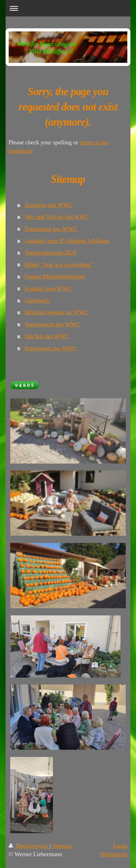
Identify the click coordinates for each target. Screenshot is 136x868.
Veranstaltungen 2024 (50, 252)
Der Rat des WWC (47, 336)
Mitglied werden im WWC (56, 312)
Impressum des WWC (51, 348)
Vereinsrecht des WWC (52, 324)
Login (121, 846)
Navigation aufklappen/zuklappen (68, 8)
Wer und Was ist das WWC (57, 217)
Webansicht (114, 854)
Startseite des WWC (48, 205)
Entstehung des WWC (51, 229)
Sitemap (62, 846)
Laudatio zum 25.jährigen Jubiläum (67, 241)
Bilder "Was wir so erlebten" (59, 265)
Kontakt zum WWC (48, 289)
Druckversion (29, 846)
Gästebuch (37, 300)
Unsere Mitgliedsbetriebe (55, 276)
